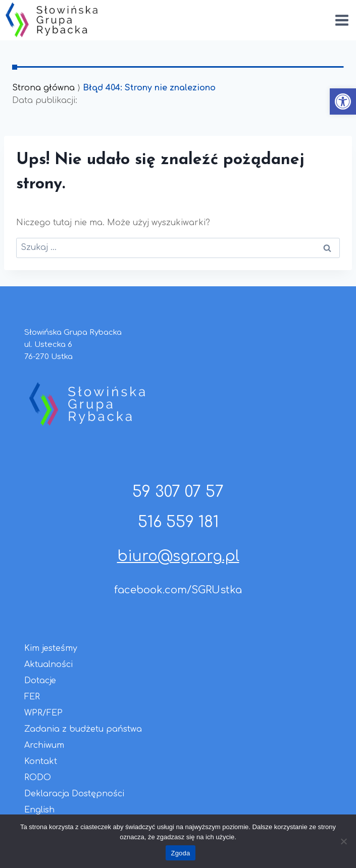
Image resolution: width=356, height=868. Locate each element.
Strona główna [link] (43, 88)
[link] (343, 101)
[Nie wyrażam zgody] (343, 841)
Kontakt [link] (41, 761)
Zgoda (180, 853)
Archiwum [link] (44, 745)
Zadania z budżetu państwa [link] (83, 729)
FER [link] (32, 697)
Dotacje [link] (40, 681)
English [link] (39, 810)
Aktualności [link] (48, 665)
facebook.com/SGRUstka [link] (178, 590)
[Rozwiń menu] (342, 20)
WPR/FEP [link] (43, 713)
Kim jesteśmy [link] (51, 648)
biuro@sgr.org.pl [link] (178, 556)
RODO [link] (38, 778)
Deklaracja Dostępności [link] (74, 794)
